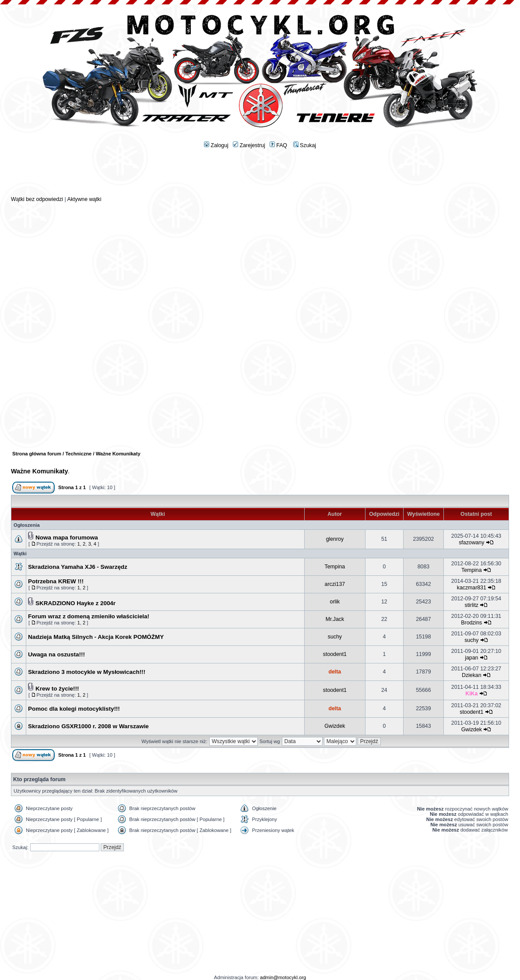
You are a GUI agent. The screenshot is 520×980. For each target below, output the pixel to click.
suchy (335, 637)
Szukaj (305, 145)
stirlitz (472, 605)
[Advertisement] (260, 176)
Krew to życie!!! (57, 689)
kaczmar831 (472, 588)
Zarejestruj (249, 145)
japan (471, 658)
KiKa (471, 694)
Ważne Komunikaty (40, 471)
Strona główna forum (37, 454)
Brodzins (471, 623)
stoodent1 (335, 654)
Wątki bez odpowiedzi (37, 199)
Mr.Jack (335, 619)
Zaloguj (216, 145)
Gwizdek (335, 726)
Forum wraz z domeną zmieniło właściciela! (89, 616)
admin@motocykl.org (283, 977)
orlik (335, 602)
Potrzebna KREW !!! (56, 581)
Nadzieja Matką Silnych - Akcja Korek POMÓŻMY (96, 637)
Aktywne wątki (84, 199)
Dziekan (471, 675)
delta (335, 672)
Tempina (335, 567)
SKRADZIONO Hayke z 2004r (76, 603)
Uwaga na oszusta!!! (56, 654)
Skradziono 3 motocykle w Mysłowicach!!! (87, 672)
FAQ (278, 145)
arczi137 (335, 584)
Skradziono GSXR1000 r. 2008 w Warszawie (88, 726)
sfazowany (471, 543)
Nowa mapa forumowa (67, 538)
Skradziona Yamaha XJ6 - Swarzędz (78, 567)
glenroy (335, 539)
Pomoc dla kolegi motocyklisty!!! (74, 709)
